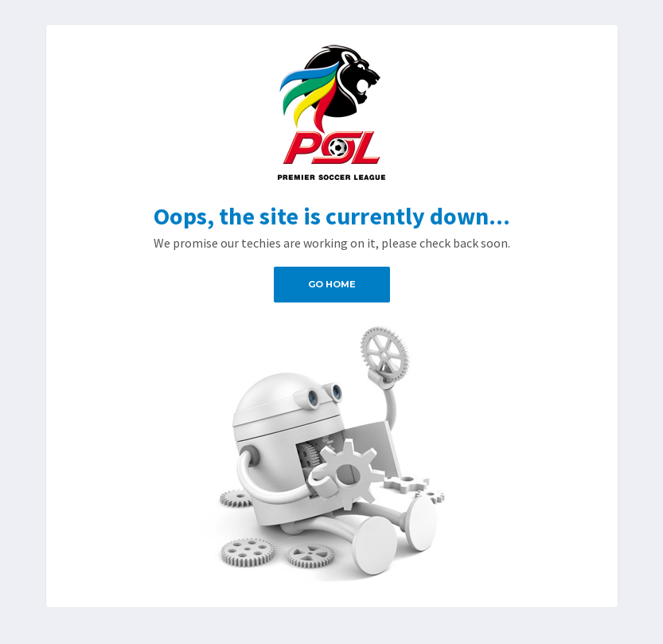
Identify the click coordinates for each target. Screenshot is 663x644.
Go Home (332, 284)
